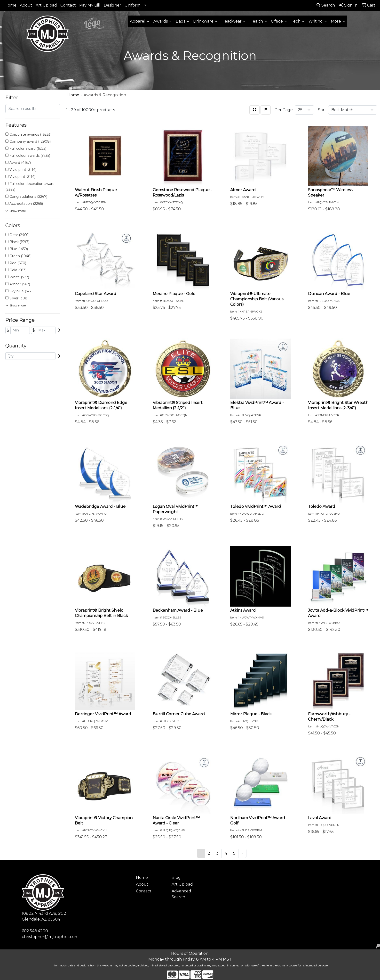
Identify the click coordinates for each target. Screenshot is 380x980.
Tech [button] (296, 21)
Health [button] (256, 21)
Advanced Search (181, 894)
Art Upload (46, 5)
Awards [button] (161, 21)
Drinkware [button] (203, 21)
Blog (176, 877)
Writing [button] (316, 21)
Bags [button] (180, 21)
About (26, 5)
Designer (112, 5)
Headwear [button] (232, 21)
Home (11, 5)
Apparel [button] (138, 21)
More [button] (336, 21)
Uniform (133, 5)
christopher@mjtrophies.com (50, 937)
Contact (68, 5)
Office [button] (277, 21)
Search (326, 5)
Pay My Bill (90, 5)
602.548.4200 (35, 931)
